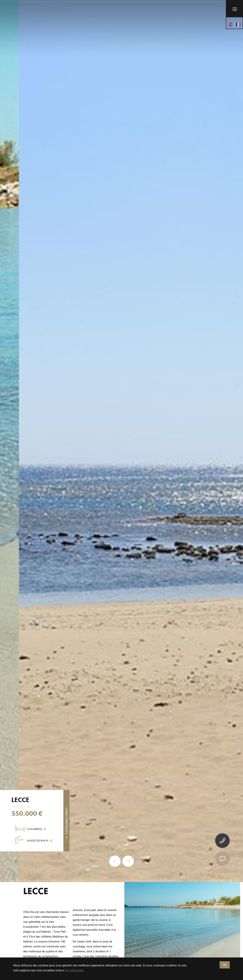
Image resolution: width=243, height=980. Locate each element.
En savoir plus (75, 970)
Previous (115, 861)
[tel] (222, 841)
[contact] (222, 859)
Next (128, 861)
